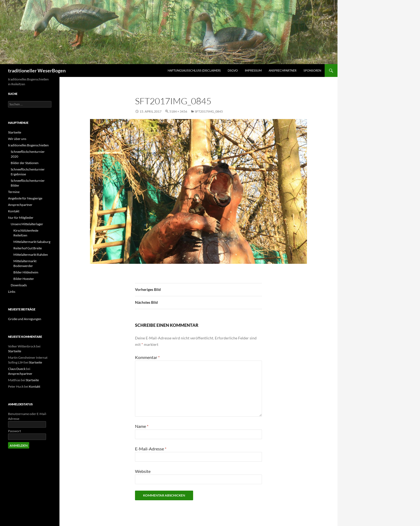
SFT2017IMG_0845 (209, 111)
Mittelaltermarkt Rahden (31, 255)
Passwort (14, 431)
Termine (14, 192)
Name (142, 426)
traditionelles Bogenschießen (28, 145)
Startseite (15, 132)
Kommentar (147, 357)
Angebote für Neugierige (25, 198)
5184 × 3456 (178, 111)
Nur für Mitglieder (21, 218)
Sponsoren (312, 70)
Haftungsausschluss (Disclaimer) (194, 70)
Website (143, 471)
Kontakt (14, 211)
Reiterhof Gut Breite (28, 248)
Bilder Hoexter (24, 279)
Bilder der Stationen (25, 163)
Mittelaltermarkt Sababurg (32, 242)
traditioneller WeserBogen (37, 71)
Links (12, 292)
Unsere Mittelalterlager (27, 224)
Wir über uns (17, 139)
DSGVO (233, 70)
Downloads (19, 285)
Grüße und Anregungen (25, 319)
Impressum (253, 70)
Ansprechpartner (283, 70)
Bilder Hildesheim (26, 272)
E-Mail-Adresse (151, 449)
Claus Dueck (17, 369)
